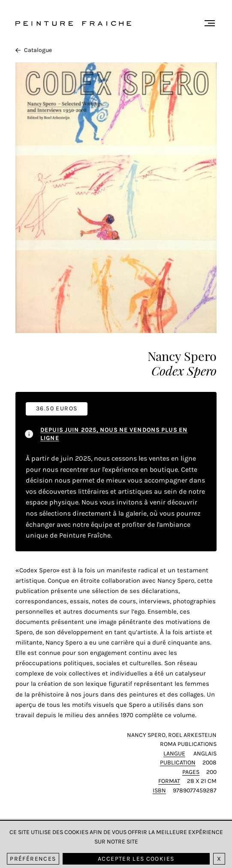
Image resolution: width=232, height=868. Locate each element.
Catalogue (34, 50)
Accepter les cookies (136, 859)
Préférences (33, 859)
